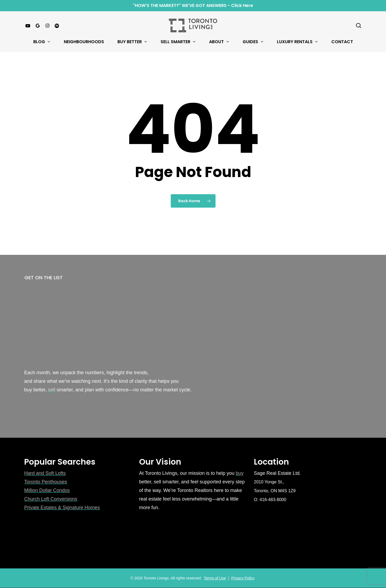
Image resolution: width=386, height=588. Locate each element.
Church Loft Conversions (51, 499)
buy (240, 473)
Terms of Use (215, 578)
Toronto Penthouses (46, 482)
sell (52, 390)
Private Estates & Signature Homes (62, 508)
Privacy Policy (243, 578)
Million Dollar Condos (47, 490)
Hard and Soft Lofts (45, 473)
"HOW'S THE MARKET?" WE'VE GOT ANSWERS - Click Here (193, 5)
